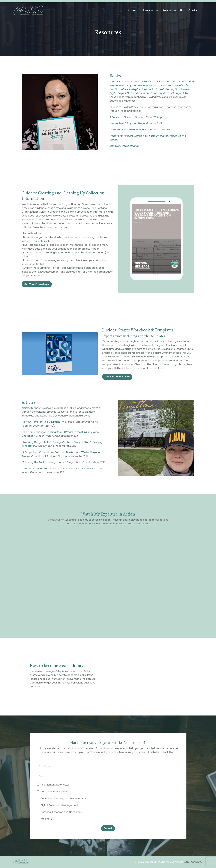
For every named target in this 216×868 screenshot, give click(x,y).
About (134, 10)
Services (150, 10)
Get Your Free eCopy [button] (37, 284)
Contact (194, 10)
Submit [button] (108, 828)
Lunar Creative (193, 862)
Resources (169, 10)
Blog (182, 10)
